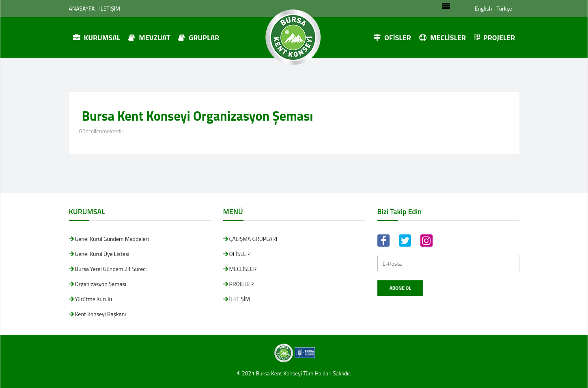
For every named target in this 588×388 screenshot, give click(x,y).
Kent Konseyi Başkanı (101, 314)
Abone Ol (400, 288)
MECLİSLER (443, 38)
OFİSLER (392, 38)
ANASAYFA (82, 8)
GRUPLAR (199, 38)
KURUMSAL (97, 38)
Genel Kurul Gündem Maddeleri (112, 239)
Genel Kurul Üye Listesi (102, 254)
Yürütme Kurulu (94, 299)
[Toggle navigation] (446, 9)
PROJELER (494, 38)
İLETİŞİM (110, 8)
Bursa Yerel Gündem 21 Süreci (111, 269)
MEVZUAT (149, 38)
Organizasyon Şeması (101, 284)
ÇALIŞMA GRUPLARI (253, 239)
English (484, 8)
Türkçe (504, 8)
